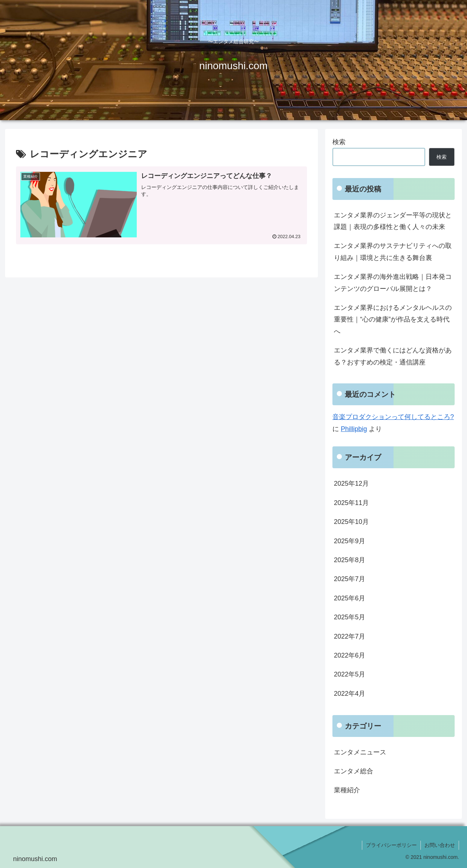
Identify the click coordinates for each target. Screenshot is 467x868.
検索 (339, 142)
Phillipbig (354, 429)
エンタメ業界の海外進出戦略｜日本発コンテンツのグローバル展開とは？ (393, 283)
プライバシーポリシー (391, 845)
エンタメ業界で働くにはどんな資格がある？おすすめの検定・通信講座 (393, 356)
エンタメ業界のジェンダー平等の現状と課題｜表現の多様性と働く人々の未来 (393, 221)
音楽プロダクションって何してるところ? (393, 417)
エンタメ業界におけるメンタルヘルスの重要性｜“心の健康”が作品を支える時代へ (393, 319)
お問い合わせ (440, 845)
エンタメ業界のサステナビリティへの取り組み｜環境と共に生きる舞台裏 (393, 252)
